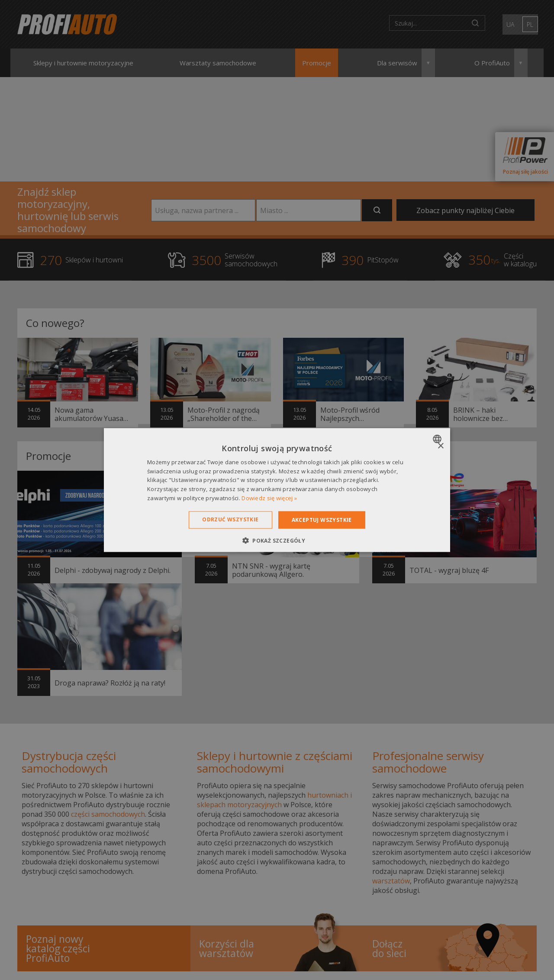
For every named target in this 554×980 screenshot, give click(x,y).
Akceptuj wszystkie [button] (322, 519)
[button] (277, 540)
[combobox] (438, 439)
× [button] (440, 446)
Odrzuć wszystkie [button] (230, 519)
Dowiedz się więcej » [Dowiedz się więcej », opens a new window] (269, 498)
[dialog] (277, 490)
